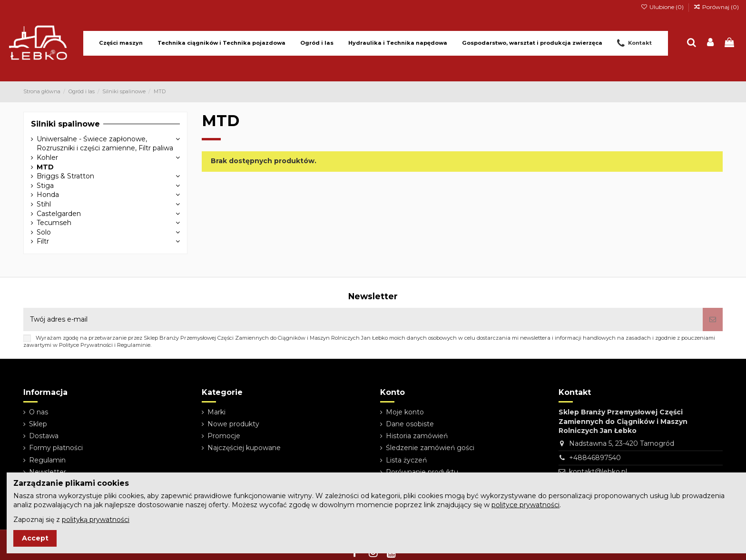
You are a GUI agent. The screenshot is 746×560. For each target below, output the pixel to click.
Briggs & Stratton (65, 176)
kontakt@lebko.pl (598, 472)
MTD (45, 167)
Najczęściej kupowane (244, 448)
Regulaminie (134, 345)
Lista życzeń (406, 460)
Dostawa (44, 436)
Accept (35, 538)
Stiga (45, 186)
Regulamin (47, 460)
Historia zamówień (417, 436)
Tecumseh (54, 223)
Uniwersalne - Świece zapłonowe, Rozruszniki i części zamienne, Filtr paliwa (105, 144)
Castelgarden (59, 214)
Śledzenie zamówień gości (430, 448)
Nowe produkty (233, 424)
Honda (48, 195)
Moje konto (405, 412)
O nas (39, 412)
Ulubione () (663, 7)
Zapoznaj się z (71, 520)
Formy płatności (56, 448)
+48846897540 (595, 458)
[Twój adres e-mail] (363, 319)
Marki (216, 412)
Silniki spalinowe (65, 124)
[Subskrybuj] (713, 319)
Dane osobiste (410, 424)
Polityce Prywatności (86, 345)
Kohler (47, 157)
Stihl (44, 204)
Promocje (224, 436)
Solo (44, 232)
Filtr (43, 241)
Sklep (38, 424)
